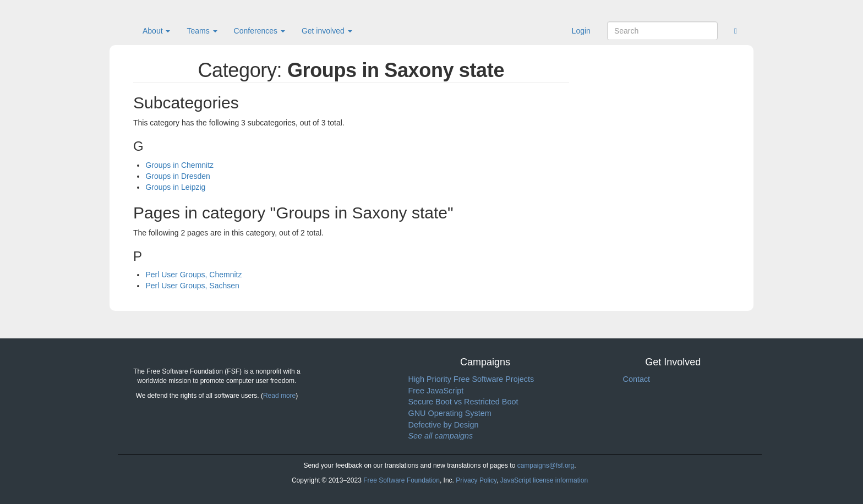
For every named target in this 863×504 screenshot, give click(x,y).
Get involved (327, 31)
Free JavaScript (436, 391)
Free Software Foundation (402, 480)
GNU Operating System (450, 413)
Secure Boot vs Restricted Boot (463, 402)
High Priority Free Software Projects (471, 379)
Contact (637, 379)
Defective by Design (444, 425)
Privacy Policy (476, 480)
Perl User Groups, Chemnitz (193, 275)
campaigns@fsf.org (546, 465)
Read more (279, 396)
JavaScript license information (544, 480)
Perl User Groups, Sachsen (192, 286)
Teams (202, 31)
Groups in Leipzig (175, 187)
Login (581, 31)
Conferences (260, 31)
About (156, 31)
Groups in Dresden (178, 176)
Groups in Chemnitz (179, 165)
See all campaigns (441, 436)
